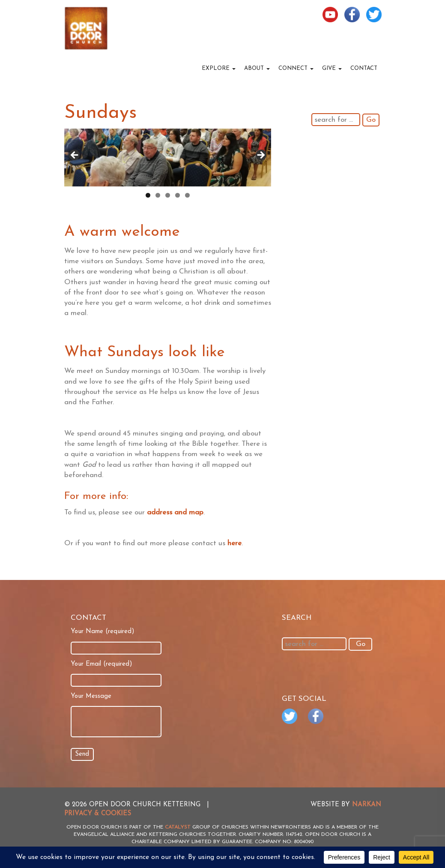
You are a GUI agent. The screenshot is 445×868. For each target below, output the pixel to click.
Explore (219, 68)
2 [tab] (158, 195)
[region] (168, 158)
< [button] (75, 156)
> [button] (260, 156)
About (257, 68)
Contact (364, 68)
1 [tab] (148, 195)
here (234, 543)
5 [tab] (187, 195)
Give (332, 68)
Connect (296, 68)
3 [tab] (168, 195)
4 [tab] (178, 195)
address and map (175, 512)
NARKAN (367, 805)
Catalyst (178, 827)
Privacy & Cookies (98, 814)
